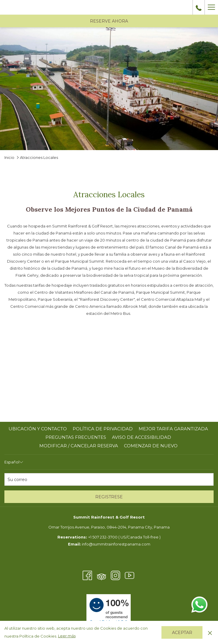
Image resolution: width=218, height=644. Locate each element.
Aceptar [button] (182, 633)
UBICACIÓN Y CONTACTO (38, 429)
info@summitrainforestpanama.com (116, 544)
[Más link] (211, 7)
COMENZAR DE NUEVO (151, 446)
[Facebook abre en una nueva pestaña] (87, 575)
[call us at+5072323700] (199, 7)
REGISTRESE (109, 497)
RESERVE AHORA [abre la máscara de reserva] (109, 21)
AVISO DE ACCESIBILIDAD (142, 437)
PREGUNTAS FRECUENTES (76, 437)
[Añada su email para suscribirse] (109, 479)
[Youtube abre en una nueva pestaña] (130, 575)
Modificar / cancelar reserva (79, 446)
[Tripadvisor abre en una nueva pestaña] (101, 575)
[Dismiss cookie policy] (210, 632)
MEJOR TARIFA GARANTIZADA (173, 429)
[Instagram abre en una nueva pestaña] (115, 575)
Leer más (67, 636)
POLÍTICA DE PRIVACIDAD (103, 429)
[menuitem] (38, 429)
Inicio (9, 157)
